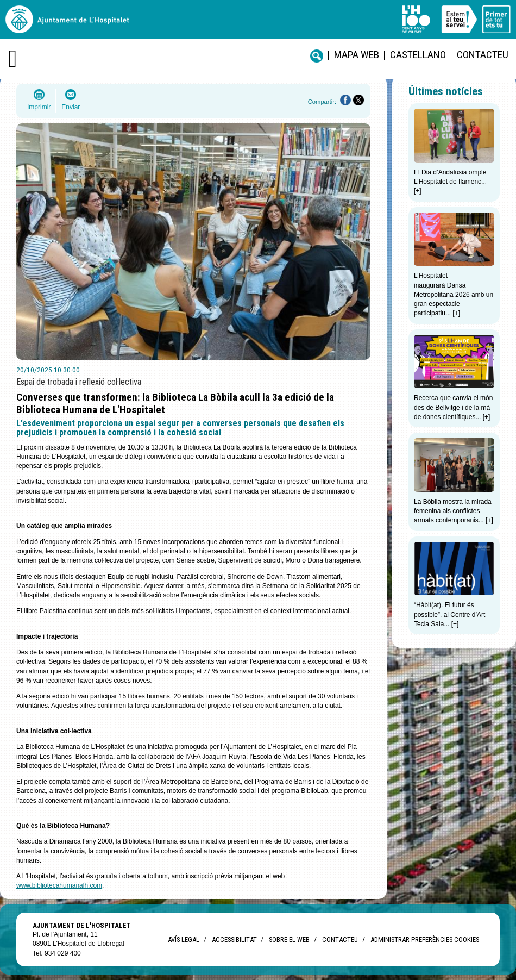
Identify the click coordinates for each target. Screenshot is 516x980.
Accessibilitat (234, 940)
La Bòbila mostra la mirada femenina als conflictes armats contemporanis (453, 511)
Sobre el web (289, 940)
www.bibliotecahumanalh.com (59, 885)
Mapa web (357, 55)
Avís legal (184, 940)
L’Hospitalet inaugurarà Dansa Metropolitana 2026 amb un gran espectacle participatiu (454, 294)
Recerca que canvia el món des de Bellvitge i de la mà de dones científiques (453, 407)
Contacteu (483, 55)
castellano (418, 55)
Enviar (71, 107)
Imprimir (39, 107)
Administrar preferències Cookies (425, 940)
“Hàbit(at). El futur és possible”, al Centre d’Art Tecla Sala (449, 614)
